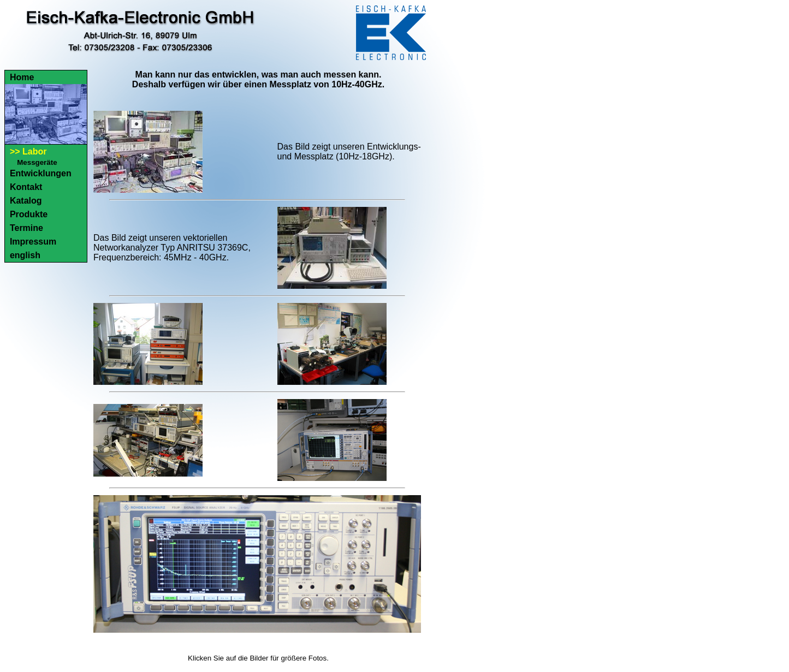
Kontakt (26, 187)
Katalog (26, 201)
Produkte (29, 214)
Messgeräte (37, 162)
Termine (26, 228)
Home (22, 77)
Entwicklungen (41, 173)
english (25, 255)
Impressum (33, 242)
